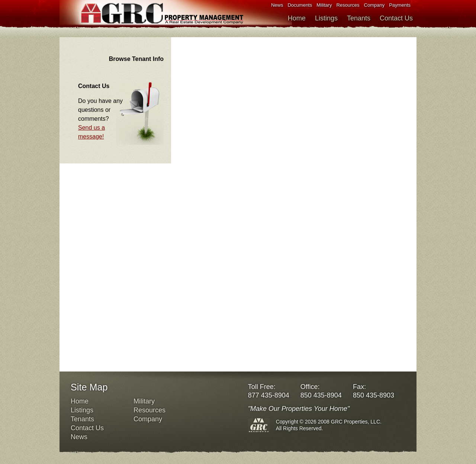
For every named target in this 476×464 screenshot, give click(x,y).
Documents (300, 5)
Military (324, 5)
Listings (326, 18)
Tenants (359, 18)
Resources (348, 5)
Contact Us (396, 18)
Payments (400, 5)
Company (374, 5)
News (277, 5)
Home (297, 18)
